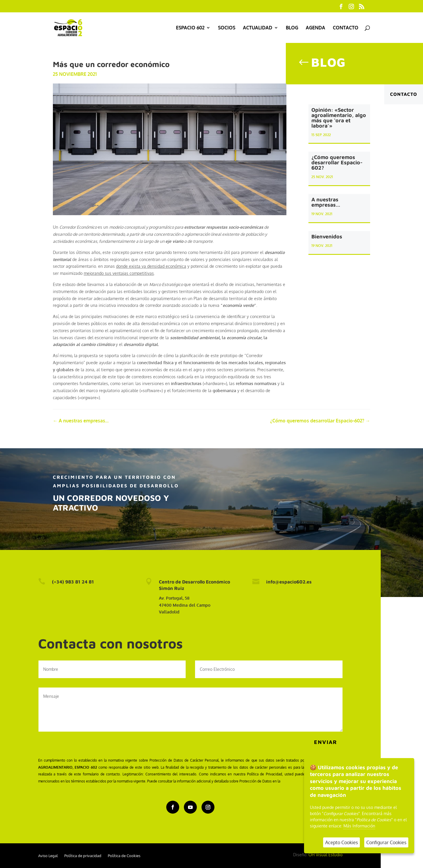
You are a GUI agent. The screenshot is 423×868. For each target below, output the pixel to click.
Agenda (315, 28)
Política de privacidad (83, 856)
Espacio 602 (190, 28)
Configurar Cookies (386, 842)
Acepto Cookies (341, 842)
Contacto (346, 28)
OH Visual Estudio (325, 855)
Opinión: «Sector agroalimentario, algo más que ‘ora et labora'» (339, 119)
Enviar (326, 742)
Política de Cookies (124, 856)
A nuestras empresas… (326, 204)
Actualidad (258, 28)
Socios (227, 28)
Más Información (359, 826)
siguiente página (294, 781)
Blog (292, 28)
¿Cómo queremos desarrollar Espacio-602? (337, 164)
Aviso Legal (48, 856)
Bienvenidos (327, 238)
